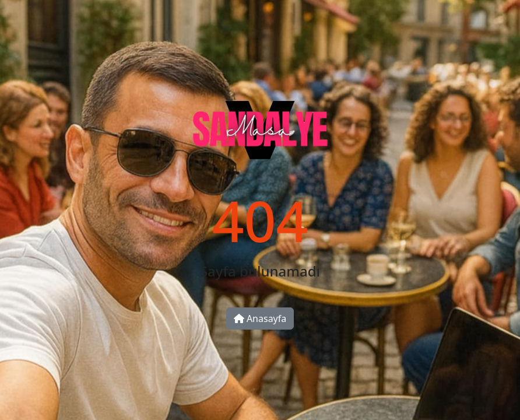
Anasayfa (260, 318)
